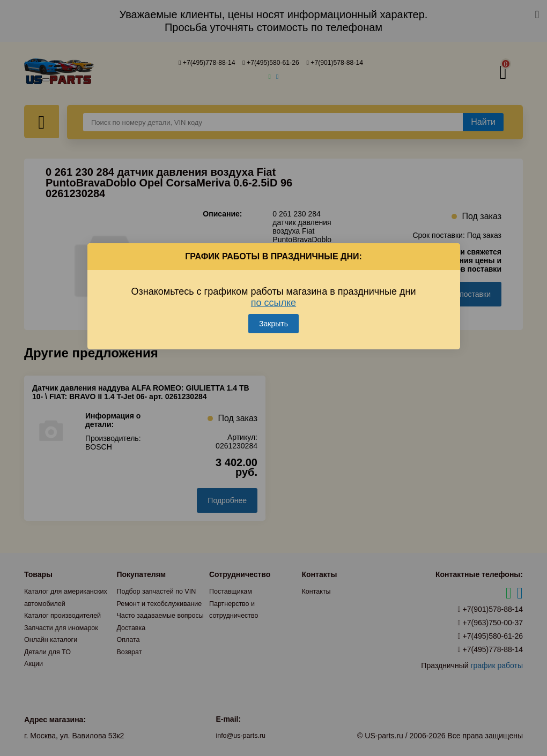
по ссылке (273, 290)
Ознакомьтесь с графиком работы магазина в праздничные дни (274, 285)
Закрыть (273, 311)
